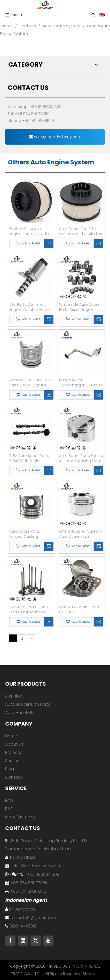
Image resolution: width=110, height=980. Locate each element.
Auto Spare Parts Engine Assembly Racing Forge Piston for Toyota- (81, 458)
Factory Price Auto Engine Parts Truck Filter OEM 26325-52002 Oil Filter (30, 231)
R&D (9, 809)
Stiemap (91, 974)
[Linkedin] (23, 941)
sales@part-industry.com (55, 137)
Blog (10, 769)
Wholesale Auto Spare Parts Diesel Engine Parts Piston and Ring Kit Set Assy (81, 307)
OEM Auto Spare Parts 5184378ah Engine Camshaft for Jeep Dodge (29, 458)
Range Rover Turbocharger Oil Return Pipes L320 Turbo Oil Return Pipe (81, 383)
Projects (13, 752)
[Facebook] (10, 941)
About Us (14, 744)
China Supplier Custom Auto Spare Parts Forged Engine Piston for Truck (80, 534)
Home (11, 736)
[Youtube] (48, 941)
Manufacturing (20, 817)
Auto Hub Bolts (20, 713)
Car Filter (14, 696)
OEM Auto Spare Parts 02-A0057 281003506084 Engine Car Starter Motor (79, 610)
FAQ (9, 801)
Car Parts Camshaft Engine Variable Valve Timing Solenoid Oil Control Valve (29, 307)
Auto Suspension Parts (28, 704)
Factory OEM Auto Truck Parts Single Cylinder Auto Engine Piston (31, 383)
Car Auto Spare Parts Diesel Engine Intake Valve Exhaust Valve (29, 610)
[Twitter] (36, 941)
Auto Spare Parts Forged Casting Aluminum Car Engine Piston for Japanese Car (29, 534)
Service (12, 761)
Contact (14, 777)
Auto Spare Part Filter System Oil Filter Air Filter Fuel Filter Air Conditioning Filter (81, 231)
